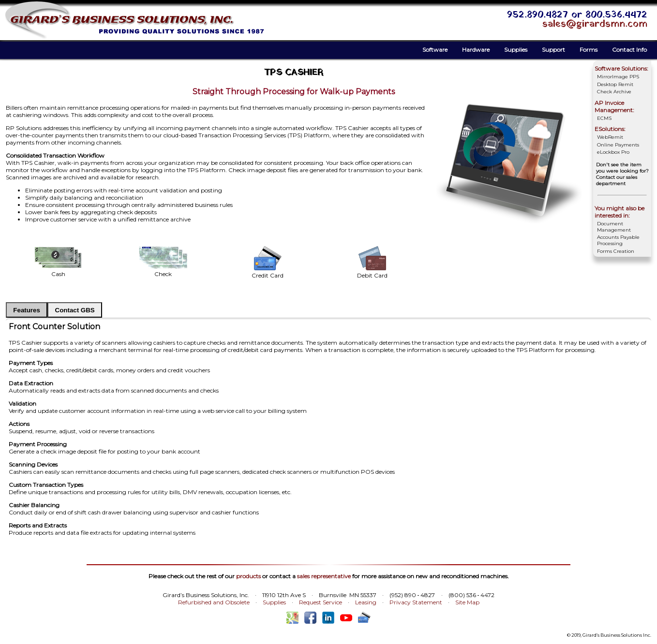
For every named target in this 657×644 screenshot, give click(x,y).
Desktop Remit (615, 84)
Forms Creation (616, 251)
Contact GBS (75, 310)
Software (435, 50)
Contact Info (629, 50)
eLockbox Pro (613, 152)
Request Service (321, 602)
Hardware (476, 50)
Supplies (516, 50)
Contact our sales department (617, 180)
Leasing (366, 602)
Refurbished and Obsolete (214, 602)
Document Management (614, 227)
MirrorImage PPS (618, 77)
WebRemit (610, 137)
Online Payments (618, 145)
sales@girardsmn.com (595, 24)
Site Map (467, 602)
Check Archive (614, 92)
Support (553, 50)
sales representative (324, 576)
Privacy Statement (416, 602)
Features (27, 310)
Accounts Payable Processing (618, 240)
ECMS (604, 118)
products (248, 576)
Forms (589, 50)
